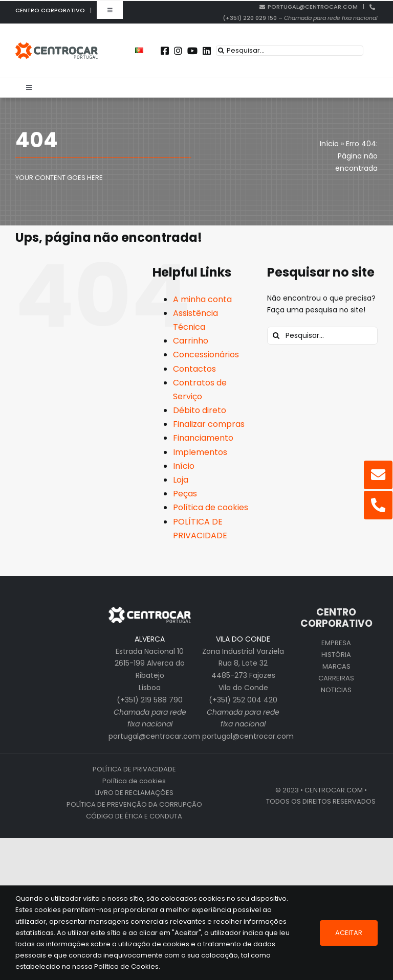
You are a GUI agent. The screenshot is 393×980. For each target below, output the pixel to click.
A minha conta (202, 299)
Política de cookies (211, 507)
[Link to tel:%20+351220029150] (378, 505)
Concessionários (206, 355)
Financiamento (203, 438)
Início (184, 466)
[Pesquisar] (221, 51)
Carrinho (191, 341)
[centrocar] (57, 46)
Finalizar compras (209, 424)
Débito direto (200, 410)
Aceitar (349, 933)
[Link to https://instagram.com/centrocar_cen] (178, 51)
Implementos (200, 452)
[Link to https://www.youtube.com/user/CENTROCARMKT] (192, 51)
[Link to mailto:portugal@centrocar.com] (378, 475)
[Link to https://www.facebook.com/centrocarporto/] (165, 51)
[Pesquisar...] (290, 51)
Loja (181, 480)
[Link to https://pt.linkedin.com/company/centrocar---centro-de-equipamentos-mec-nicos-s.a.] (207, 51)
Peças (185, 494)
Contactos (194, 369)
